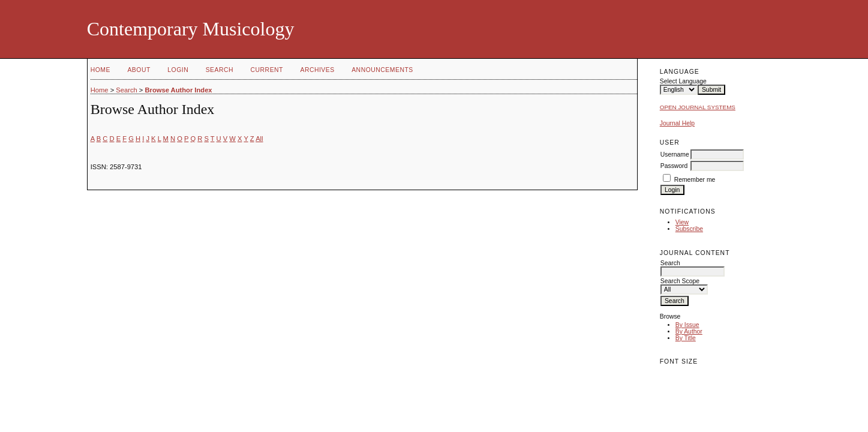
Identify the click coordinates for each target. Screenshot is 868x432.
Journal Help (677, 123)
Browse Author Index (178, 90)
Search (220, 70)
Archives (317, 70)
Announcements (382, 70)
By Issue (687, 325)
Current (267, 70)
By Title (686, 338)
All (259, 139)
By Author (689, 331)
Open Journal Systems (698, 107)
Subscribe (689, 229)
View (682, 222)
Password (674, 166)
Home (100, 70)
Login (178, 70)
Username (675, 154)
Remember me (695, 180)
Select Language (683, 81)
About (139, 70)
